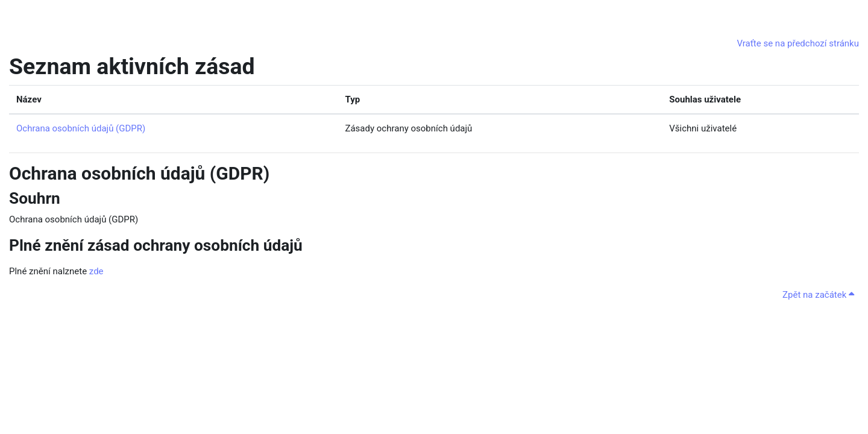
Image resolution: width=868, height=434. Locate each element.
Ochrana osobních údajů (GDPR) (81, 128)
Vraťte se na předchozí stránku (798, 43)
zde (96, 271)
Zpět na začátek (818, 295)
